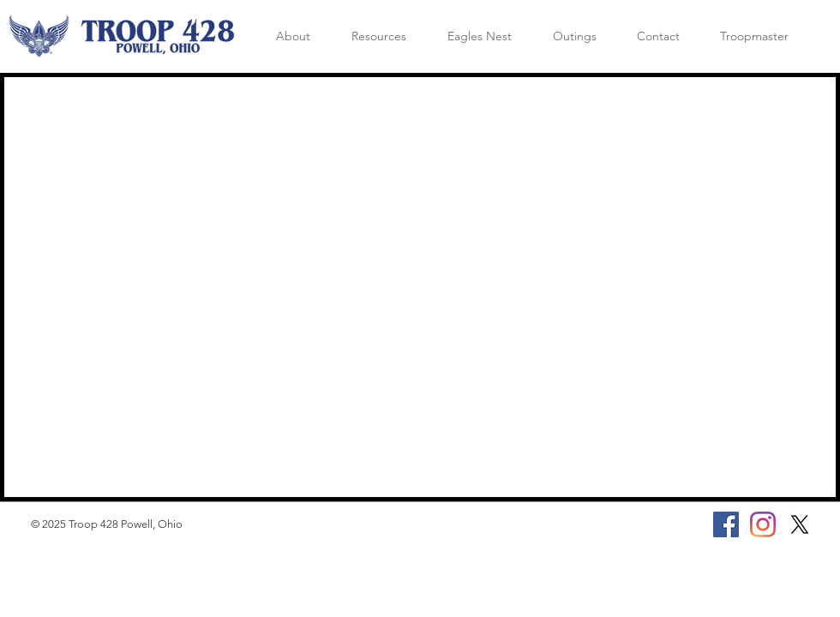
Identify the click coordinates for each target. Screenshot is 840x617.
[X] (800, 524)
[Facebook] (726, 524)
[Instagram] (763, 524)
